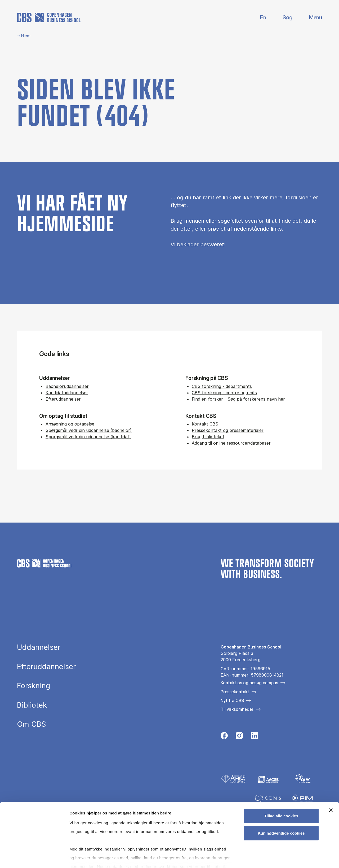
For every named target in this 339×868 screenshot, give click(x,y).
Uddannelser (39, 647)
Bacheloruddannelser (67, 386)
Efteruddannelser (63, 399)
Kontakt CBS (205, 424)
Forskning (34, 686)
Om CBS (32, 724)
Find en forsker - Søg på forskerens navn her (238, 399)
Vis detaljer (275, 858)
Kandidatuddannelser (67, 393)
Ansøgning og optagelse (70, 424)
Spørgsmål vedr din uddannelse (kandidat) (88, 437)
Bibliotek (32, 705)
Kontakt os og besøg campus (249, 683)
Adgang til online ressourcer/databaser (231, 443)
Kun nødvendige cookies (281, 804)
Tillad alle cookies (281, 787)
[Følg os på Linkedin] (254, 737)
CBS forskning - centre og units (224, 393)
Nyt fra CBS (232, 700)
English (259, 18)
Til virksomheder (237, 709)
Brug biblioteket (208, 437)
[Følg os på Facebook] (224, 737)
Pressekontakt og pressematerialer (228, 430)
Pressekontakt (235, 692)
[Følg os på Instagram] (239, 737)
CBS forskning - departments (222, 386)
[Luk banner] (331, 781)
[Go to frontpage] (49, 17)
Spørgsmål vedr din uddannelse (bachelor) (89, 430)
